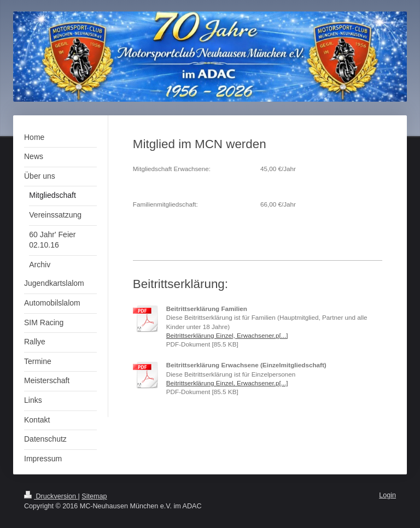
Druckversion (51, 496)
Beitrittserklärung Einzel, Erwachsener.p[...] (227, 335)
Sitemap (94, 496)
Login (387, 495)
